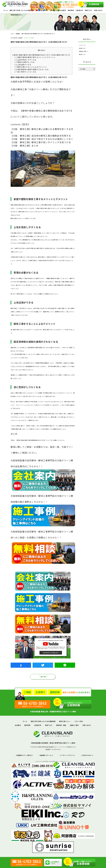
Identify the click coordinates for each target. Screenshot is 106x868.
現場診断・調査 (61, 725)
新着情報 (18, 34)
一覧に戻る (43, 677)
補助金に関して (84, 51)
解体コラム (82, 54)
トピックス (82, 45)
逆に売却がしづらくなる (25, 72)
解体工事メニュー (65, 721)
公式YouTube (86, 755)
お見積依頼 (90, 5)
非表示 (43, 50)
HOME (12, 34)
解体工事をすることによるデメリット (31, 67)
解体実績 (71, 10)
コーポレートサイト (66, 755)
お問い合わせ (98, 10)
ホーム (6, 10)
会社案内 (63, 10)
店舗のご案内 (74, 725)
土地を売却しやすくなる (25, 60)
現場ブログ (88, 10)
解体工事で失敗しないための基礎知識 (22, 10)
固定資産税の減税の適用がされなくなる (32, 69)
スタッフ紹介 (79, 721)
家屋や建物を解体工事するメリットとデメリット (35, 57)
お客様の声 (79, 10)
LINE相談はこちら (52, 862)
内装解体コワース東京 (24, 755)
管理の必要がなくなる (25, 62)
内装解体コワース (45, 755)
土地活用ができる (23, 64)
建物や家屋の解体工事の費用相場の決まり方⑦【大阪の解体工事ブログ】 (41, 55)
